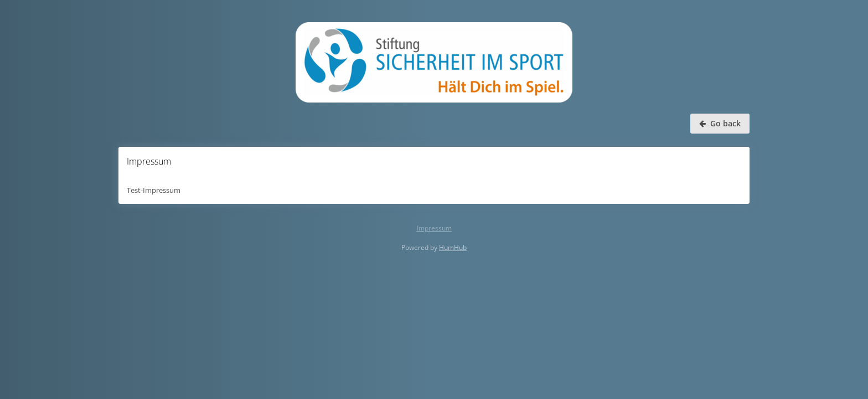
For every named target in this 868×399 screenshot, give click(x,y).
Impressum (434, 228)
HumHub (453, 247)
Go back (720, 123)
